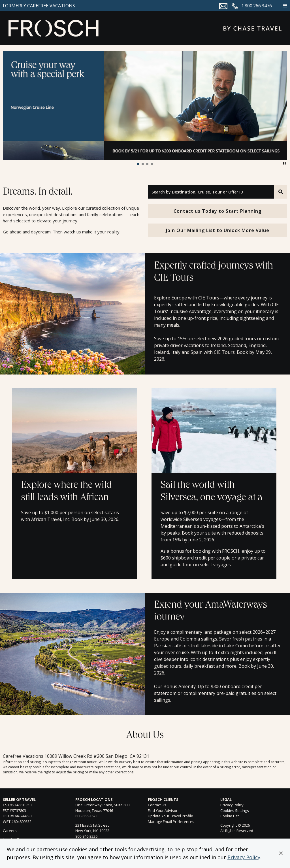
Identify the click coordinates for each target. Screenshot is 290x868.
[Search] (281, 192)
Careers (10, 831)
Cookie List (230, 816)
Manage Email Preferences (171, 822)
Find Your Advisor (163, 810)
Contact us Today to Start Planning (217, 211)
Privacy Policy (244, 857)
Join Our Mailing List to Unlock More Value (218, 230)
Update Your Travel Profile (170, 816)
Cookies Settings (235, 811)
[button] (281, 853)
